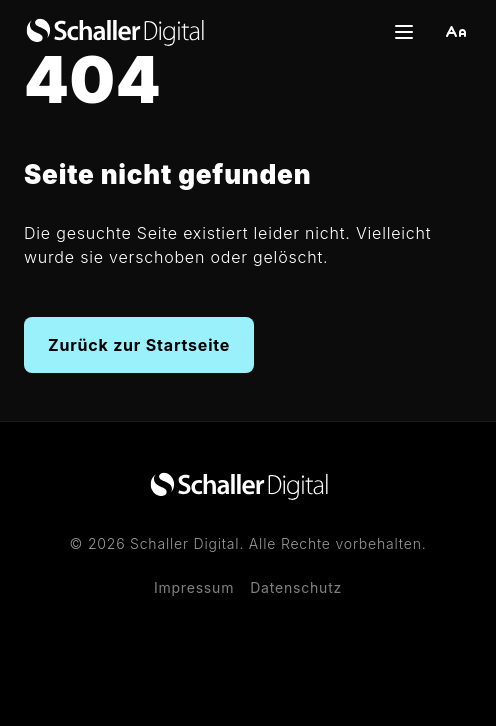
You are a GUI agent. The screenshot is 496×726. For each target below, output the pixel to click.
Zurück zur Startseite (139, 345)
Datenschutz (296, 587)
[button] (456, 32)
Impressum (194, 587)
